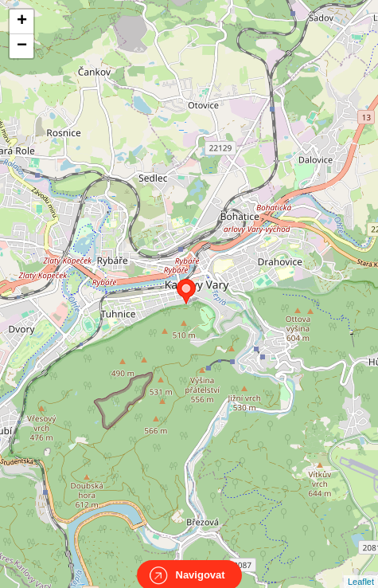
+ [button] (22, 22)
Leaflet (361, 567)
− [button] (22, 46)
